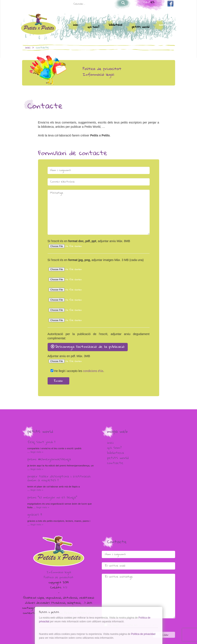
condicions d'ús (93, 371)
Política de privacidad (143, 634)
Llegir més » (36, 452)
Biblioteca (116, 25)
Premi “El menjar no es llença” (52, 498)
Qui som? (93, 27)
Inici (76, 25)
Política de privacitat (102, 69)
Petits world (141, 27)
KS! (65, 588)
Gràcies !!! (35, 515)
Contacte (165, 25)
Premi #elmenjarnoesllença (49, 460)
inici (28, 48)
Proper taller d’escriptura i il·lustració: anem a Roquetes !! (59, 479)
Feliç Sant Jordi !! (41, 442)
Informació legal (98, 75)
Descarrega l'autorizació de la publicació (88, 347)
